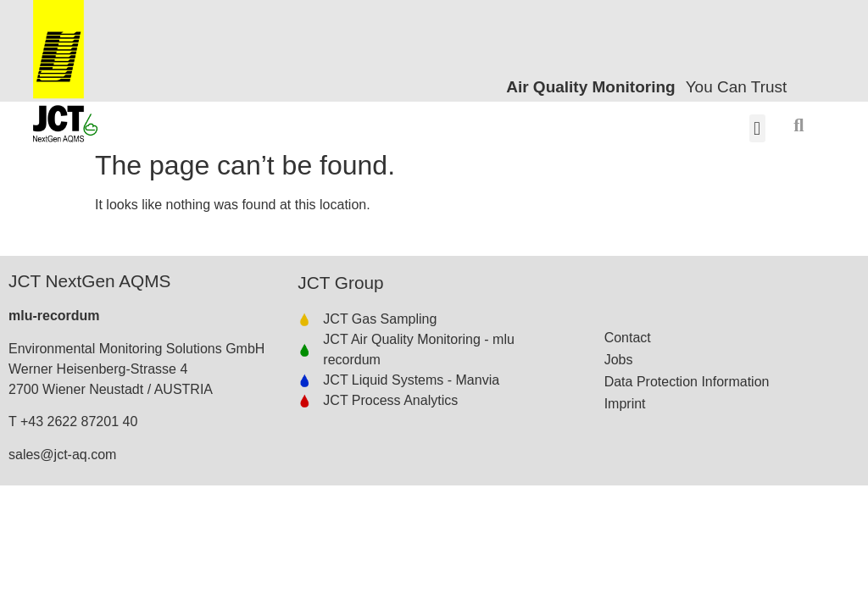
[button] (757, 128)
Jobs (619, 360)
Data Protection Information (687, 382)
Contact (628, 338)
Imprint (625, 404)
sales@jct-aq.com (62, 455)
